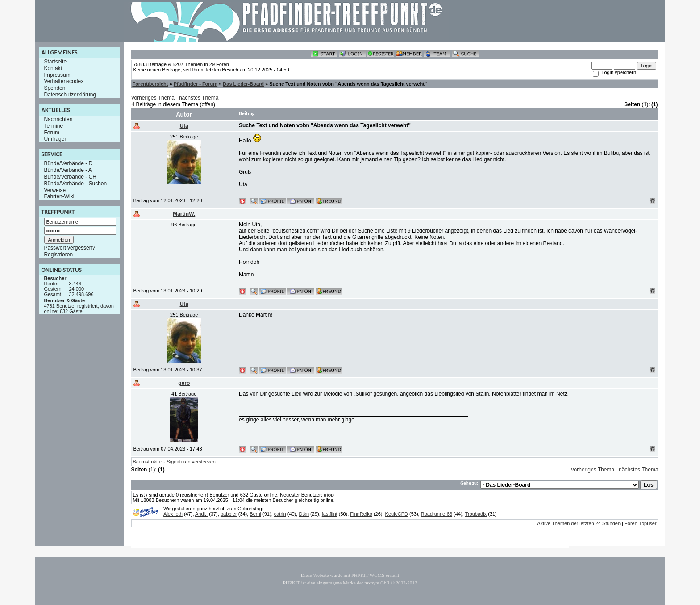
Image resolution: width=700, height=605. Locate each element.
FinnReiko (361, 514)
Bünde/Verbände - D (68, 163)
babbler (229, 514)
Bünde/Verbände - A (68, 170)
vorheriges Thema (153, 98)
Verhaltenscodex (64, 81)
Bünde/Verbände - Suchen (75, 184)
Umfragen (56, 139)
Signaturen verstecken (191, 462)
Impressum (57, 75)
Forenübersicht (150, 84)
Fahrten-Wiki (59, 196)
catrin (280, 514)
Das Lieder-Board (243, 84)
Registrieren (58, 255)
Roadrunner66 (437, 514)
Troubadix (476, 514)
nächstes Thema (199, 98)
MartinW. (184, 214)
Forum (52, 132)
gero (184, 383)
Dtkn (304, 514)
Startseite (55, 62)
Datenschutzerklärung (70, 95)
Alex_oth (173, 514)
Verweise (55, 190)
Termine (53, 126)
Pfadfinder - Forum (196, 84)
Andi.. (201, 514)
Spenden (54, 88)
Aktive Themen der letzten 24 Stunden (579, 523)
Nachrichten (58, 119)
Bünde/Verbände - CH (70, 177)
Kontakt (53, 68)
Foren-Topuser (641, 523)
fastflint (330, 514)
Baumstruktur (147, 462)
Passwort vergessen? (69, 248)
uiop (329, 495)
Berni (255, 514)
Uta (184, 126)
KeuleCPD (397, 514)
